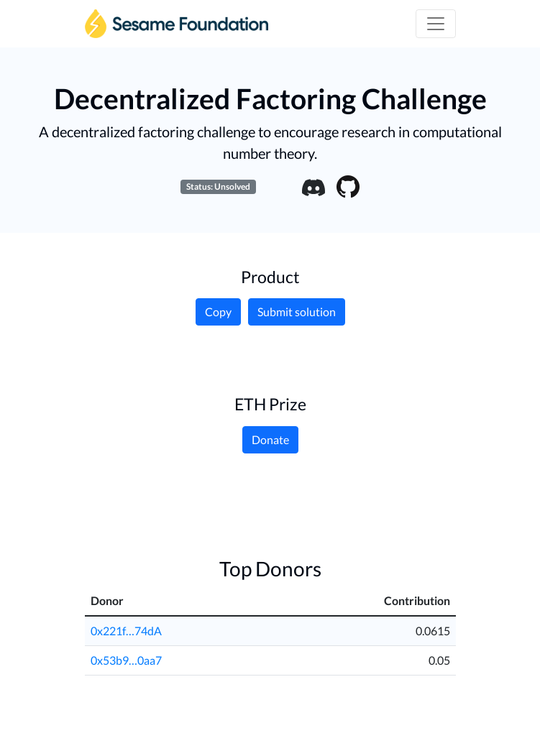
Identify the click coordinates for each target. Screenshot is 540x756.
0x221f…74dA (126, 631)
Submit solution (297, 312)
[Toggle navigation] (436, 24)
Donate (270, 439)
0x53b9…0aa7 (126, 660)
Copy (218, 312)
